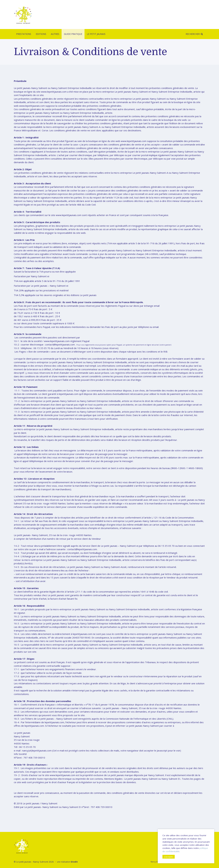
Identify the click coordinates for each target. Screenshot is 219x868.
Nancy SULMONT (157, 862)
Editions (41, 34)
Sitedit (74, 862)
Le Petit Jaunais (96, 34)
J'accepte (169, 857)
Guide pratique (73, 34)
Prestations (24, 34)
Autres (55, 34)
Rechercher (193, 34)
